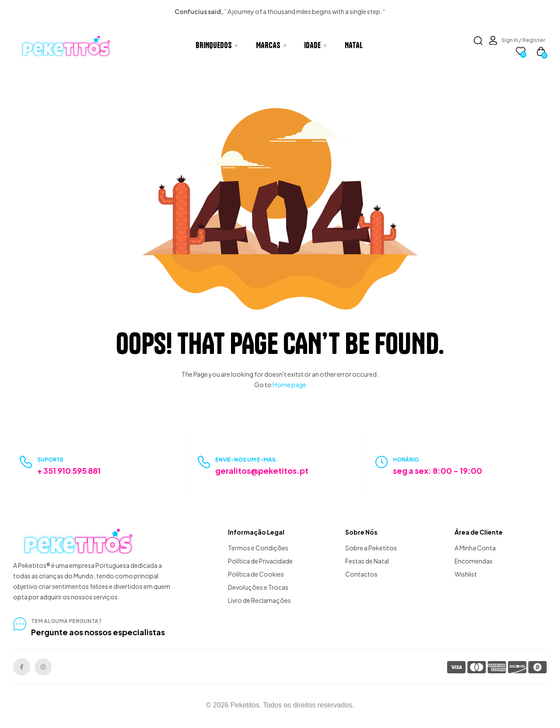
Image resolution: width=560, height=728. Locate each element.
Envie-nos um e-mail (246, 460)
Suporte (50, 460)
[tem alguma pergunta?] (20, 624)
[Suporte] (26, 462)
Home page (289, 385)
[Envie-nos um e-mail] (204, 462)
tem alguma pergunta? (66, 621)
